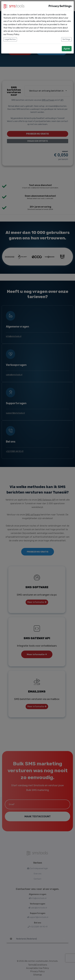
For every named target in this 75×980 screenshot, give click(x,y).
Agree (67, 49)
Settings (66, 39)
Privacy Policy (13, 34)
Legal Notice (10, 39)
